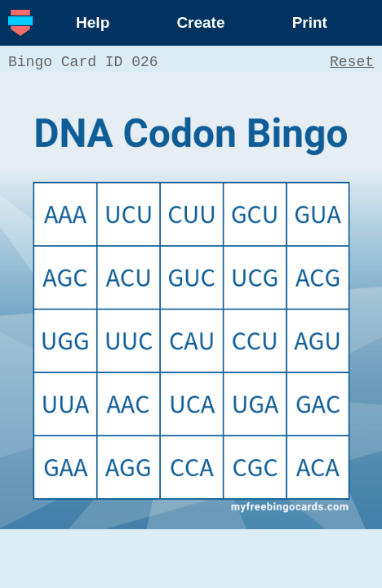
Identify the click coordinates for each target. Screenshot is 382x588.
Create (200, 22)
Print (310, 22)
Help (93, 22)
